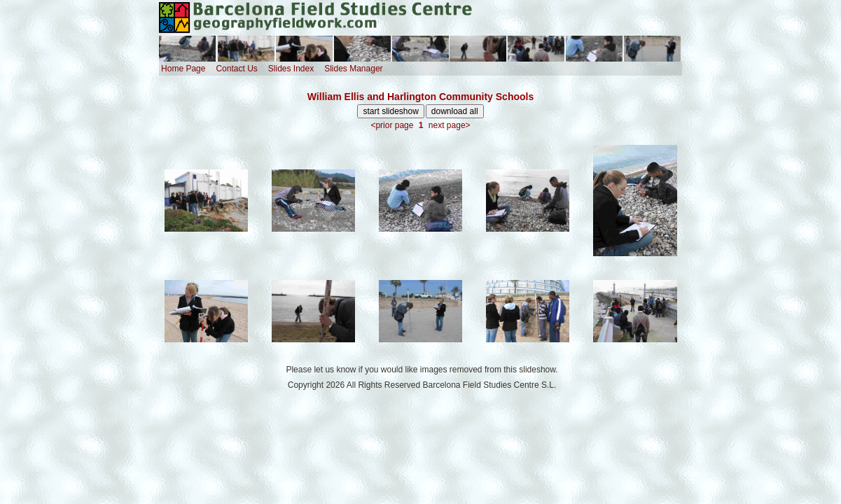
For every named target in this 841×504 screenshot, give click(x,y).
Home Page (183, 69)
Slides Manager (353, 69)
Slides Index (291, 69)
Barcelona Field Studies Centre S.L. (490, 385)
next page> (450, 125)
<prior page (392, 125)
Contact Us (236, 69)
